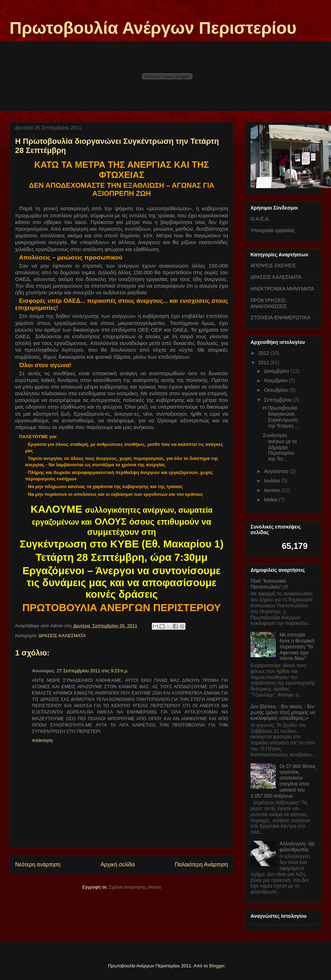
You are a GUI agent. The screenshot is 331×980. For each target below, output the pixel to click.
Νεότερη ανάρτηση (38, 864)
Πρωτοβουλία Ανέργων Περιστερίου (153, 28)
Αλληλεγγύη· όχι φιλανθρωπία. (297, 847)
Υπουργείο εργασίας (273, 230)
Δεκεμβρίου (277, 371)
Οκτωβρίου (277, 390)
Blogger (217, 966)
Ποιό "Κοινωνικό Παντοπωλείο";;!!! (269, 584)
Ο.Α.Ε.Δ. (260, 219)
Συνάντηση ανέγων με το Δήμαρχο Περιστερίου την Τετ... (280, 447)
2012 (264, 353)
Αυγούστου (277, 471)
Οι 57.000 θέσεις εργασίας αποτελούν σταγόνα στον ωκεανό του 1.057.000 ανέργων (283, 781)
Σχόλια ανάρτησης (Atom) (135, 887)
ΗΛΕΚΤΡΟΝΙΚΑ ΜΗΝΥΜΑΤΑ (282, 289)
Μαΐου (271, 500)
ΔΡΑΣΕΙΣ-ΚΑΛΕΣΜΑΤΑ (62, 636)
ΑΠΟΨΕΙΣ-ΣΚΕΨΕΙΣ (273, 265)
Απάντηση (42, 740)
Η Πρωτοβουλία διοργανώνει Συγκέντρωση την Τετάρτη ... (281, 417)
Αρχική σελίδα (118, 864)
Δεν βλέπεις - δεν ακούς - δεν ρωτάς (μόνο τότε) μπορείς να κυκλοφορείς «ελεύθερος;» (283, 712)
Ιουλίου (272, 481)
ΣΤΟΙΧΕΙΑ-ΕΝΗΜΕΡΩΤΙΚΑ (280, 318)
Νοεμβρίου (276, 380)
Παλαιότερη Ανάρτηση (201, 864)
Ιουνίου (272, 490)
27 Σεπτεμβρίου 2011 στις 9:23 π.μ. (93, 671)
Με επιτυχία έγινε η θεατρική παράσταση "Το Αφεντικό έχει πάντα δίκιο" (297, 646)
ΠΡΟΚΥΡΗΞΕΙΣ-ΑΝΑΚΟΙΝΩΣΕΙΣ (269, 303)
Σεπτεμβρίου (278, 400)
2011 (264, 363)
